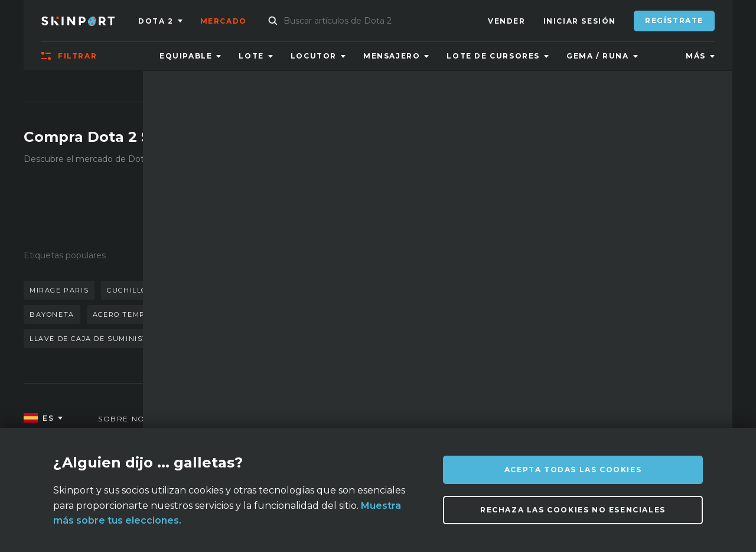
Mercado (224, 21)
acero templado (130, 314)
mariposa (244, 290)
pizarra (302, 290)
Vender (507, 21)
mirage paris (59, 290)
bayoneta (52, 314)
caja (195, 314)
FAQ (272, 419)
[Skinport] (90, 21)
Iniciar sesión (580, 21)
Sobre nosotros (140, 419)
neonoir (242, 314)
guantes (185, 290)
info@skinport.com (656, 416)
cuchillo (127, 290)
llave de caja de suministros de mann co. (125, 339)
